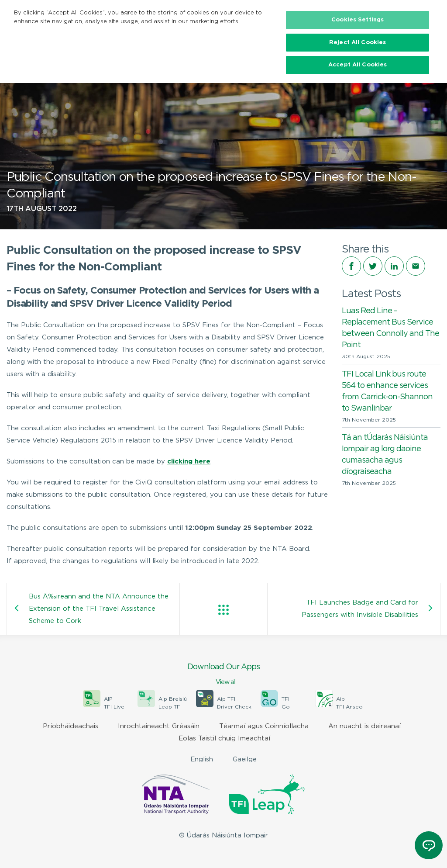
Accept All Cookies (358, 65)
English (202, 759)
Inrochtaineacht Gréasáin (159, 726)
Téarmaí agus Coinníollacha (264, 726)
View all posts (223, 610)
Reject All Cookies (358, 43)
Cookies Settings (358, 20)
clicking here (189, 462)
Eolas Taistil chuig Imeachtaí (224, 738)
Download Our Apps (223, 675)
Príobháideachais (70, 726)
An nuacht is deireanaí (364, 726)
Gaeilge (245, 759)
